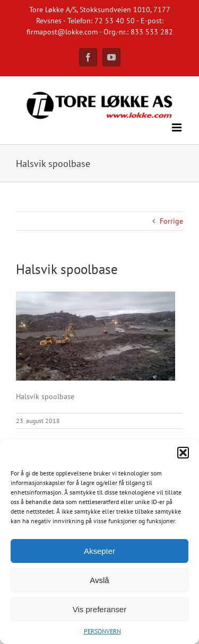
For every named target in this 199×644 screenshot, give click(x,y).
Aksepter (99, 551)
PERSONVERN (102, 631)
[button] (183, 453)
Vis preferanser (99, 609)
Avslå (99, 580)
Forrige (171, 221)
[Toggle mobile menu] (178, 127)
